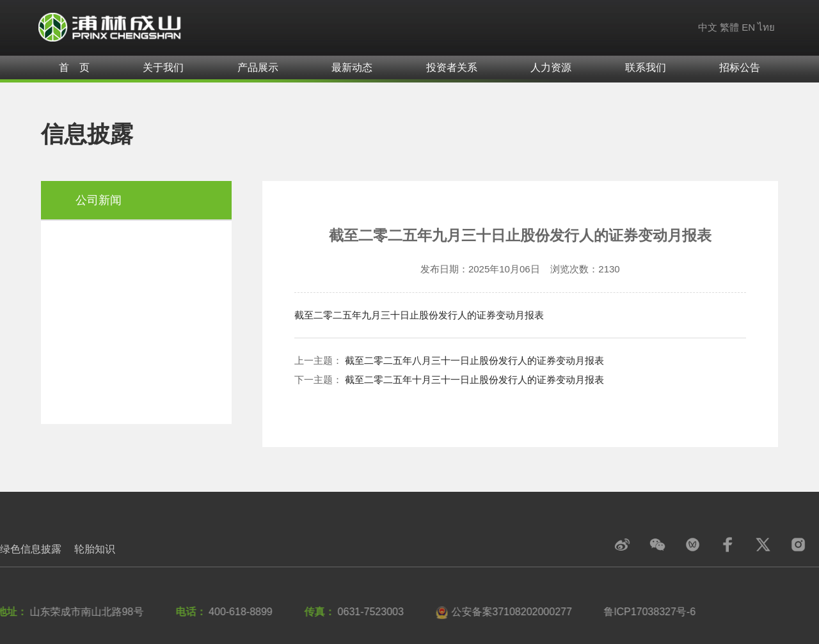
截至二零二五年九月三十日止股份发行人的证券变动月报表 (419, 315)
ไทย (766, 27)
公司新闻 (99, 200)
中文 (708, 27)
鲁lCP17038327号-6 (647, 612)
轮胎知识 (95, 549)
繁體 (729, 27)
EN (748, 27)
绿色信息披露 (31, 549)
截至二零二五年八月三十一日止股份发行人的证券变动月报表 (474, 360)
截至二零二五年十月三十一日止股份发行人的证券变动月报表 (474, 380)
